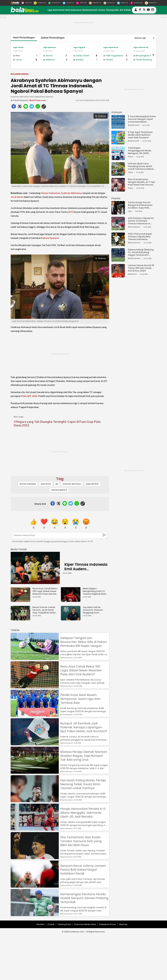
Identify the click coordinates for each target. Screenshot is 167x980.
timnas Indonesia (50, 193)
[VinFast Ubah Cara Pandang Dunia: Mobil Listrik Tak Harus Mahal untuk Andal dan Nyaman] (118, 174)
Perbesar (100, 116)
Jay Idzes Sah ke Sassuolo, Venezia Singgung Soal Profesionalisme (93, 610)
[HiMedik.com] (122, 3)
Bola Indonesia (73, 10)
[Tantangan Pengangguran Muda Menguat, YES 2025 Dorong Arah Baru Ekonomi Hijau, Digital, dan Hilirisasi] (118, 159)
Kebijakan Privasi (108, 924)
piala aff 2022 (92, 484)
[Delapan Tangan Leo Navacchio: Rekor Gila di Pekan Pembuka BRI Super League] (35, 658)
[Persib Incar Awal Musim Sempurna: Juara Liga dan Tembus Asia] (35, 715)
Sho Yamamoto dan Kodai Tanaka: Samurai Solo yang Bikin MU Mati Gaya (81, 841)
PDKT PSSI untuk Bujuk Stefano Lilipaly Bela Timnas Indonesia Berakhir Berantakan (140, 237)
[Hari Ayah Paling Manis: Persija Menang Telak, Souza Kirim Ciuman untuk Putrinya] (35, 801)
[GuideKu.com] (109, 3)
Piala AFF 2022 (29, 396)
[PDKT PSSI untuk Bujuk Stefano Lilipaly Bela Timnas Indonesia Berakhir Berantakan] (118, 245)
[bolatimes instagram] (153, 10)
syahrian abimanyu (72, 484)
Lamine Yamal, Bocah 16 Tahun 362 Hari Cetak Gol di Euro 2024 (141, 268)
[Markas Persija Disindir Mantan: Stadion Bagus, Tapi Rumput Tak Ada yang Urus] (35, 772)
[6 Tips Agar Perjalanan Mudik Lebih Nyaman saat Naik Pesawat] (118, 143)
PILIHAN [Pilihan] (116, 198)
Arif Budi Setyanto (19, 100)
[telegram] (32, 107)
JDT (71, 212)
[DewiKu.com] (81, 3)
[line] (26, 107)
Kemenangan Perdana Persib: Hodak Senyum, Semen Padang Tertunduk (84, 898)
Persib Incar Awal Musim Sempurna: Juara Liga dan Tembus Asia (80, 699)
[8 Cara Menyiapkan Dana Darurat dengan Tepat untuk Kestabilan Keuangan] (118, 127)
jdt (57, 484)
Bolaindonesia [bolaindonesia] (20, 74)
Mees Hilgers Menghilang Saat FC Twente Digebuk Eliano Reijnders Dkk (95, 591)
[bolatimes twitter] (144, 10)
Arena (102, 10)
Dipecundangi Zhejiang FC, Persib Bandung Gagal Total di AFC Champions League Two (141, 252)
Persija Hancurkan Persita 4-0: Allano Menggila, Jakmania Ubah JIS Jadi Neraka (83, 813)
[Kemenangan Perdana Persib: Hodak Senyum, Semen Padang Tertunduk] (35, 915)
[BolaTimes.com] (54, 3)
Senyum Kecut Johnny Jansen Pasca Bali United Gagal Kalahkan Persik (83, 870)
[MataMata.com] (40, 3)
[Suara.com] (26, 3)
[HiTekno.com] (68, 3)
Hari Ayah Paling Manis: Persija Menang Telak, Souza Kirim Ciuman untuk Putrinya (83, 784)
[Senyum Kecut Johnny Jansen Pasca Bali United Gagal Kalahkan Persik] (35, 886)
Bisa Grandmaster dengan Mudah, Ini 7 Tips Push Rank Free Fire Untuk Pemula (142, 182)
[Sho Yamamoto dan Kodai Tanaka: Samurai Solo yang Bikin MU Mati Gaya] (35, 858)
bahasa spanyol (59, 490)
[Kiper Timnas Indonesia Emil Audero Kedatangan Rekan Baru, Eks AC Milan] (35, 568)
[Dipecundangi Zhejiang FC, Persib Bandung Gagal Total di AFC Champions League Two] (118, 260)
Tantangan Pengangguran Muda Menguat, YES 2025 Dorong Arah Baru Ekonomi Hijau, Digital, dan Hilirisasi (140, 151)
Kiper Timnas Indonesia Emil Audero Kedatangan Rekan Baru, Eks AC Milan (86, 571)
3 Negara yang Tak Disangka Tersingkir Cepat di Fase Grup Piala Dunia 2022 (57, 423)
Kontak (51, 924)
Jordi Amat (17, 197)
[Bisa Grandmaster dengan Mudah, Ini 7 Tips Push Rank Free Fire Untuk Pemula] (118, 190)
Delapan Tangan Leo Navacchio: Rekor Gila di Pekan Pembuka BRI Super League (83, 642)
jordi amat (46, 484)
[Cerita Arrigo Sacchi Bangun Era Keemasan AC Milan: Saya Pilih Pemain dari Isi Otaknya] (118, 213)
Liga (50, 10)
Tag (60, 479)
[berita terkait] (19, 549)
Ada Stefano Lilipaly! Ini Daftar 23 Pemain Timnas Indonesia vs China (141, 221)
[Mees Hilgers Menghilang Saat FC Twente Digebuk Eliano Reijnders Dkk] (71, 600)
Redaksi (41, 924)
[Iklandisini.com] (136, 3)
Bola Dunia (59, 10)
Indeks (128, 10)
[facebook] (14, 107)
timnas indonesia (28, 484)
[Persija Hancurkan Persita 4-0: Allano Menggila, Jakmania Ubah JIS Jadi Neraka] (35, 829)
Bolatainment (90, 10)
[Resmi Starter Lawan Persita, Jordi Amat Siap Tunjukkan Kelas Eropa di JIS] (21, 619)
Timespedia (112, 10)
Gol (121, 10)
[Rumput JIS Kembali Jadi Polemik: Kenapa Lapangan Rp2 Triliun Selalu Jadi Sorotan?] (35, 744)
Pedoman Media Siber (85, 924)
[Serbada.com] (151, 3)
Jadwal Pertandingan (52, 38)
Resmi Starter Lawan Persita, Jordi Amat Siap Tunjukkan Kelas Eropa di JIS (44, 610)
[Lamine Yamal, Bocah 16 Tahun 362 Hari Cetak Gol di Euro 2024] (118, 276)
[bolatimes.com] (25, 12)
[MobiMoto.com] (95, 3)
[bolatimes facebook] (140, 10)
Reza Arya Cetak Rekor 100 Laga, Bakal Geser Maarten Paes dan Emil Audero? (45, 591)
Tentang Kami (64, 924)
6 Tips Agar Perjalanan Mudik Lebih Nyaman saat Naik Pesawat (140, 135)
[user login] (136, 11)
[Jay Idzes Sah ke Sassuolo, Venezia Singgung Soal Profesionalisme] (71, 619)
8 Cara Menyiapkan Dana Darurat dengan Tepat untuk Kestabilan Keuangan (142, 119)
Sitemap (123, 924)
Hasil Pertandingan (24, 38)
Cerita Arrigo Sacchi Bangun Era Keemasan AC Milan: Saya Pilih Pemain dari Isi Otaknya (141, 205)
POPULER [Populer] (117, 112)
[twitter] (20, 107)
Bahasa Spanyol (50, 238)
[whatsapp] (38, 107)
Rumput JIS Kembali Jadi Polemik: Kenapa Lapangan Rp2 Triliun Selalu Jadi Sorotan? (84, 727)
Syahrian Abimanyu (71, 193)
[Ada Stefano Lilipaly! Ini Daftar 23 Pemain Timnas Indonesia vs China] (118, 229)
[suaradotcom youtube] (148, 10)
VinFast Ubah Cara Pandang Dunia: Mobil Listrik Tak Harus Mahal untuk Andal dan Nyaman (142, 166)
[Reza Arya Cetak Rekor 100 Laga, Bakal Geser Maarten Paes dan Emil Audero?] (21, 600)
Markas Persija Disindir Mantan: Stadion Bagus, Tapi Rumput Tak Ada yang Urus (84, 756)
